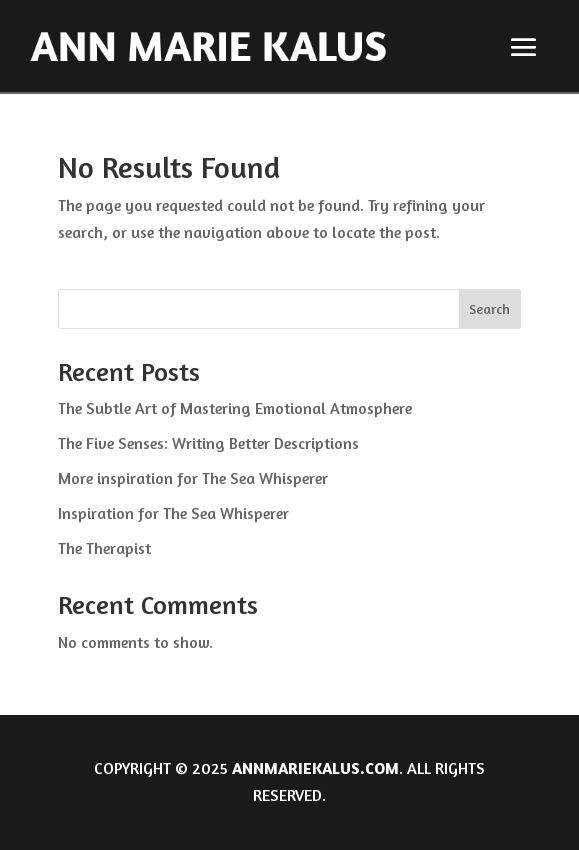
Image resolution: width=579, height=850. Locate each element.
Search (489, 308)
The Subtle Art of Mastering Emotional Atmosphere (235, 408)
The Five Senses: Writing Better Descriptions (208, 443)
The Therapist (104, 548)
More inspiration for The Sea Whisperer (193, 478)
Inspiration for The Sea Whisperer (173, 513)
